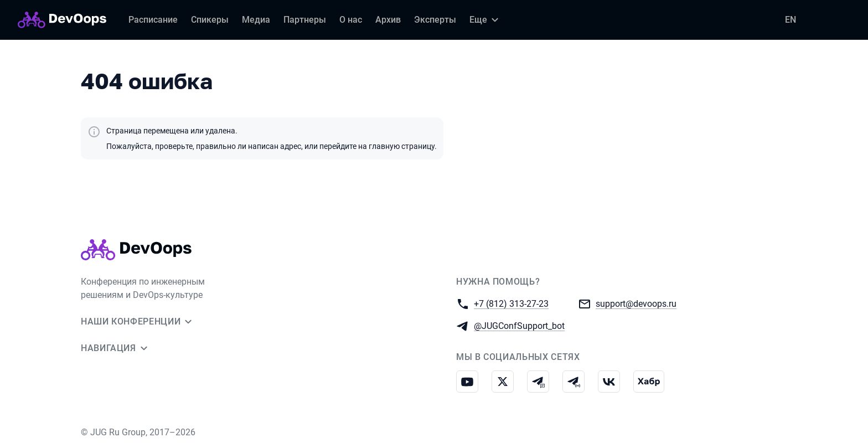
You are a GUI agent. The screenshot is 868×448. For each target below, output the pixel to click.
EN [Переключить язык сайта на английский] (790, 20)
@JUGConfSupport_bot (519, 325)
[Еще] (485, 20)
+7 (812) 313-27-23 (511, 303)
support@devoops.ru (636, 303)
